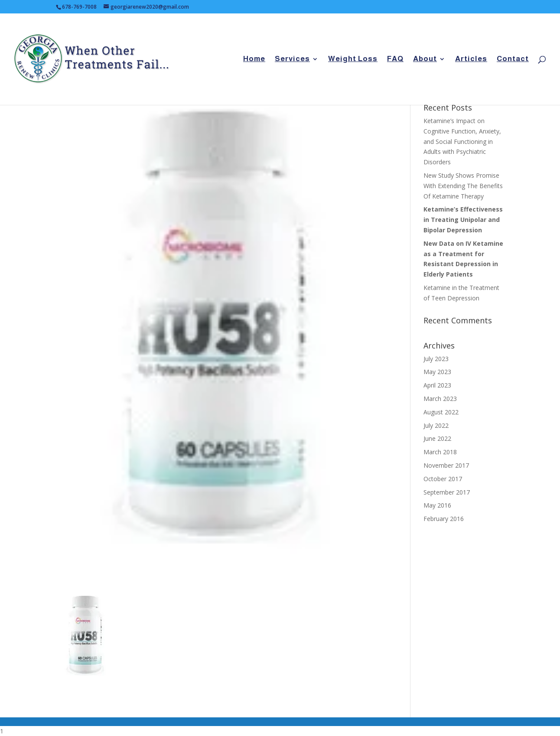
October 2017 (443, 479)
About (425, 59)
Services (292, 59)
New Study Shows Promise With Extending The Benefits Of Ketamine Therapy (463, 186)
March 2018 (440, 452)
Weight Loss (353, 59)
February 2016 (444, 519)
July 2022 (436, 425)
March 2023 (440, 399)
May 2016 (437, 505)
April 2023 (437, 385)
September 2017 (447, 492)
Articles (471, 59)
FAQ (395, 59)
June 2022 (437, 438)
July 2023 (436, 359)
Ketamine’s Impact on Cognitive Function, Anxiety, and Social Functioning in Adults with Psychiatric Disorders (462, 141)
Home (254, 59)
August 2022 (441, 412)
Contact (513, 59)
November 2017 (446, 465)
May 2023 (437, 372)
